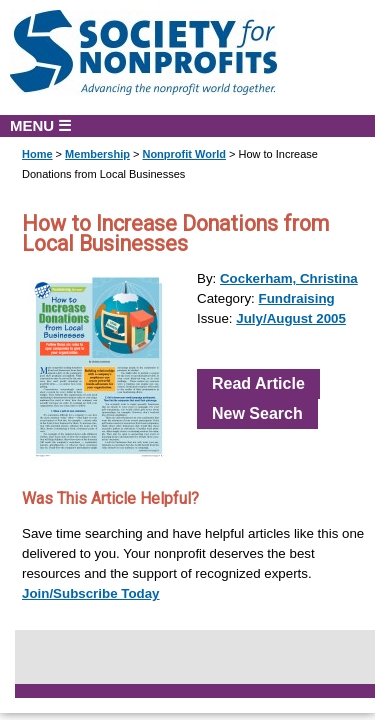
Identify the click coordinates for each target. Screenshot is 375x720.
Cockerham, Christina (289, 278)
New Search (257, 413)
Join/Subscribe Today (91, 593)
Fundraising (297, 298)
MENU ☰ (40, 125)
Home (37, 154)
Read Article (258, 383)
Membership (97, 154)
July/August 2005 (291, 318)
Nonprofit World (184, 154)
